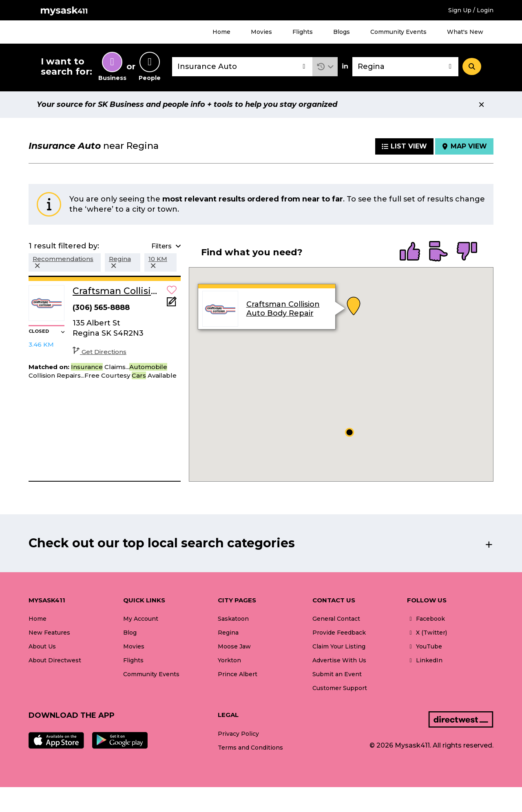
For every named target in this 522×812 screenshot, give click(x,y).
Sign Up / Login (471, 10)
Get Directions (100, 352)
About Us (42, 646)
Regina (228, 633)
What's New (465, 32)
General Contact (336, 619)
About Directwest (55, 660)
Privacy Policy (238, 734)
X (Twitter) (427, 633)
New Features (49, 633)
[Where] (405, 67)
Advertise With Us (339, 660)
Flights (303, 32)
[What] (242, 67)
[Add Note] (172, 304)
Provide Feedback (339, 633)
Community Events (398, 32)
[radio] (410, 252)
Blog (130, 633)
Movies (261, 32)
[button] (325, 67)
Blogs (342, 32)
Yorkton (229, 660)
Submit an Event (337, 674)
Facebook (426, 619)
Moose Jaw (234, 646)
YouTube (425, 646)
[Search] (472, 66)
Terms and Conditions (250, 748)
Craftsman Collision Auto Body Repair (283, 309)
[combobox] (242, 67)
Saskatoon (233, 619)
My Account (141, 619)
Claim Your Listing (339, 646)
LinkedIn (425, 660)
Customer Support (340, 688)
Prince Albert (238, 674)
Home (221, 32)
